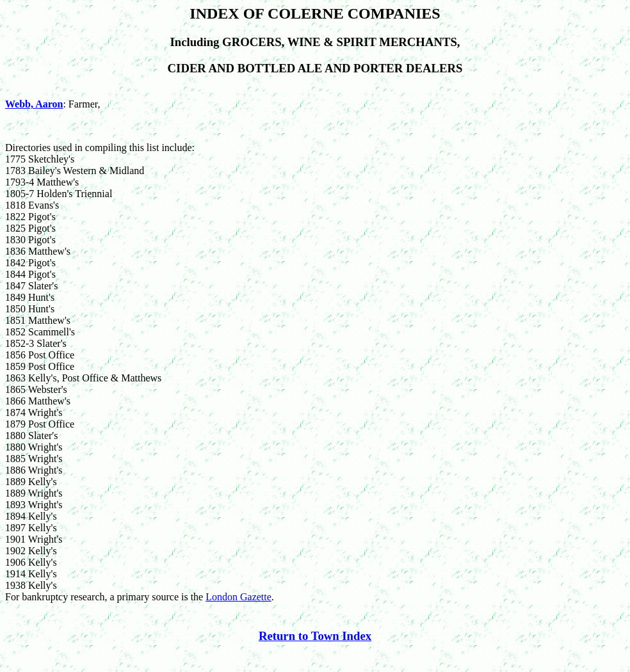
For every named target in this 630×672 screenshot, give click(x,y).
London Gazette (238, 597)
